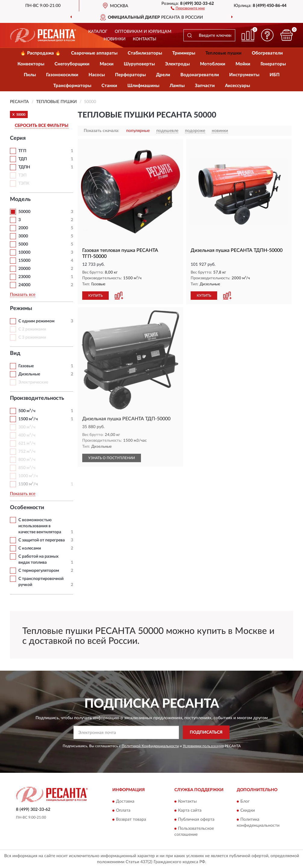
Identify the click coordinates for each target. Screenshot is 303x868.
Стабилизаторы (145, 53)
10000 (24, 252)
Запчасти (205, 86)
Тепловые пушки (223, 53)
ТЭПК (24, 183)
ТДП (23, 159)
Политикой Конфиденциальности (150, 746)
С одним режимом (36, 321)
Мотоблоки (213, 64)
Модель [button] (20, 199)
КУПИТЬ (95, 296)
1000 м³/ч (28, 476)
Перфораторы (130, 75)
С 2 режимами (32, 329)
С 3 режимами (32, 337)
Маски (107, 64)
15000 (24, 261)
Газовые (26, 366)
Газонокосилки (62, 75)
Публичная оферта (196, 820)
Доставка (125, 802)
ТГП (22, 151)
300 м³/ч (27, 427)
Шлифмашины (143, 86)
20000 (24, 269)
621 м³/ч (27, 443)
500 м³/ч (27, 411)
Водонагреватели (200, 75)
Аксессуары (237, 86)
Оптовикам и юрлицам (143, 32)
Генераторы (273, 64)
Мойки (243, 64)
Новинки (115, 39)
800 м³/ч (27, 460)
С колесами (30, 548)
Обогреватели (267, 53)
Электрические (33, 382)
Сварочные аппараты (94, 53)
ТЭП (22, 175)
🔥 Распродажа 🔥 (41, 53)
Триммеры (184, 53)
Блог (245, 802)
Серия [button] (18, 138)
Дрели (163, 75)
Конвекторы (31, 64)
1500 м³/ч (28, 419)
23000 (24, 277)
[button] (188, 8)
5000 (23, 244)
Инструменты (244, 75)
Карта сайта (190, 811)
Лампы (177, 86)
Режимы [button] (21, 309)
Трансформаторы (72, 86)
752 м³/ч (27, 452)
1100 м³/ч (28, 484)
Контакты (145, 39)
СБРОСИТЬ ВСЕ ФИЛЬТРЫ (42, 126)
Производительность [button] (37, 398)
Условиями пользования (203, 746)
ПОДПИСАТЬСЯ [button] (206, 732)
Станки (109, 86)
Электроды (177, 64)
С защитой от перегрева (42, 540)
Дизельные (29, 374)
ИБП (275, 75)
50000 (24, 212)
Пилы (30, 75)
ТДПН (24, 167)
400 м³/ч (27, 435)
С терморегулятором (39, 571)
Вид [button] (15, 353)
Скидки (248, 811)
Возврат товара (131, 820)
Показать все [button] (23, 295)
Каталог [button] (98, 32)
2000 (23, 228)
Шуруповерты (139, 64)
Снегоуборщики (72, 64)
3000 (23, 236)
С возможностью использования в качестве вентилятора (40, 526)
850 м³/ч (27, 468)
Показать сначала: (102, 131)
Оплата (123, 811)
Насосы (97, 75)
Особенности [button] (27, 508)
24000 (24, 285)
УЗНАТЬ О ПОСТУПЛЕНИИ (112, 458)
